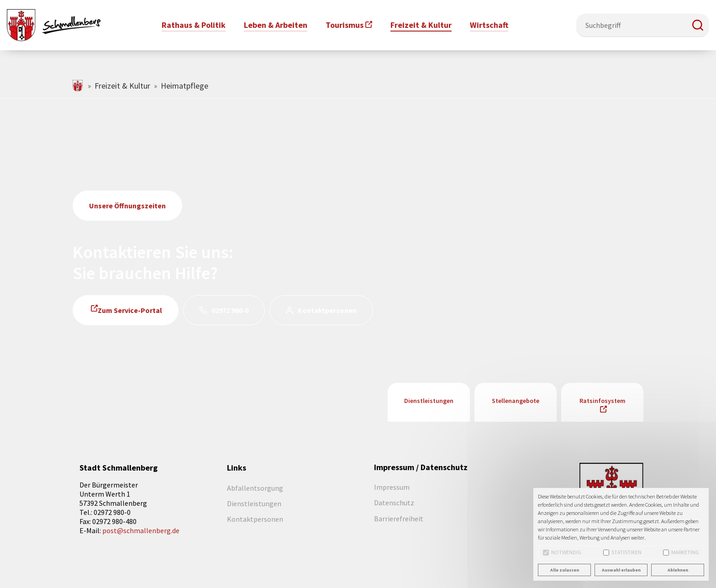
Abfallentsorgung (255, 488)
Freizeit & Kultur (122, 86)
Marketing (681, 552)
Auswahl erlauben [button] (621, 570)
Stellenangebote (516, 401)
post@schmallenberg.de (141, 530)
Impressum (392, 487)
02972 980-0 (230, 310)
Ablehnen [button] (678, 570)
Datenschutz (394, 503)
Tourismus (345, 25)
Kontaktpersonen (327, 310)
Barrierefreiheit (399, 519)
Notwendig (562, 552)
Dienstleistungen (429, 401)
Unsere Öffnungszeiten (127, 206)
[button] (698, 25)
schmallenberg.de (78, 86)
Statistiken (622, 552)
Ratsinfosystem (603, 401)
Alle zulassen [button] (565, 570)
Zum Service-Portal (130, 310)
